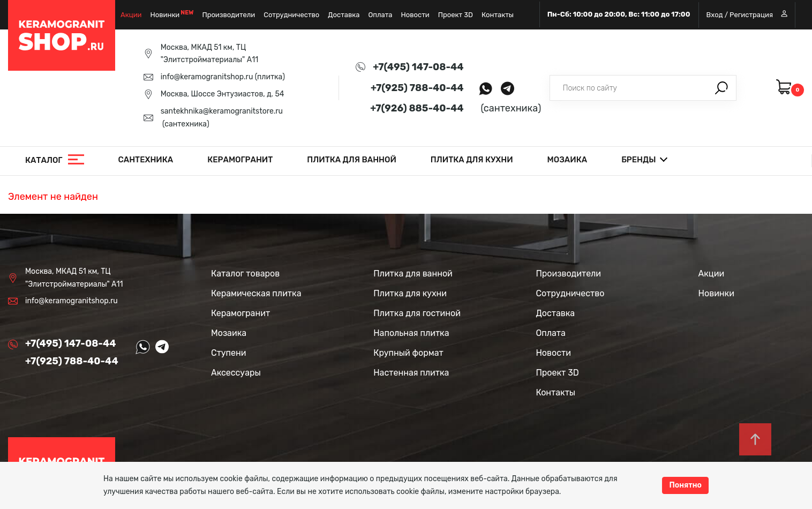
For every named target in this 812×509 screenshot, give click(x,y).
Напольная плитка (411, 333)
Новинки (165, 15)
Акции (131, 15)
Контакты (498, 15)
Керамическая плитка (256, 293)
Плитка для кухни (472, 160)
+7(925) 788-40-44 (417, 88)
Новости (415, 15)
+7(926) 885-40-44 (417, 108)
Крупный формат (408, 353)
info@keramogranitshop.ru (207, 77)
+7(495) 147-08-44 (418, 67)
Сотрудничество (291, 15)
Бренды (638, 160)
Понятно (685, 485)
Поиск (721, 88)
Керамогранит (240, 160)
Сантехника (146, 160)
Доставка (344, 15)
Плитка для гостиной (417, 313)
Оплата (380, 15)
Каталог (44, 160)
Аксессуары (236, 373)
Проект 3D (456, 15)
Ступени (229, 353)
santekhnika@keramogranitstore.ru (222, 111)
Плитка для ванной (352, 160)
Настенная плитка (411, 373)
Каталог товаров (245, 274)
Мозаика (567, 160)
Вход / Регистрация (747, 14)
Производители (228, 15)
